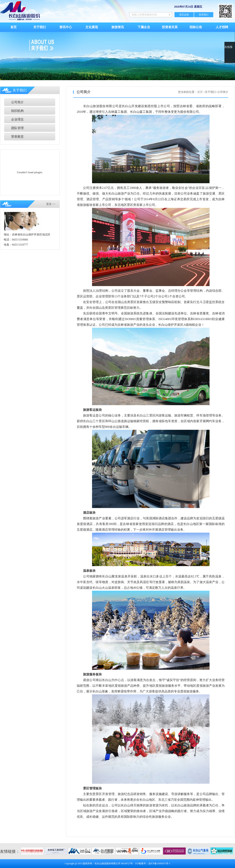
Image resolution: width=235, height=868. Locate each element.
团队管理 (17, 128)
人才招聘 (222, 27)
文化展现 (92, 27)
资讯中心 (66, 27)
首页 (14, 27)
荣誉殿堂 (17, 137)
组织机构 (17, 111)
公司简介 (17, 102)
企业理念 (17, 119)
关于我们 (40, 27)
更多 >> (51, 204)
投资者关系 (170, 27)
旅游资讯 (118, 27)
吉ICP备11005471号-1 (159, 864)
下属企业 (144, 27)
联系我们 (204, 15)
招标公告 (196, 27)
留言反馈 (184, 15)
